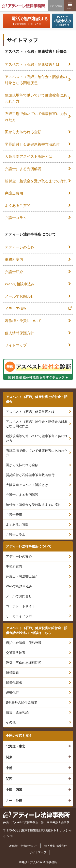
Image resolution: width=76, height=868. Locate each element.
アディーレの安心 (19, 247)
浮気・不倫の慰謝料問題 (24, 663)
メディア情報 (16, 308)
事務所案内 (14, 259)
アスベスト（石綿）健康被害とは (32, 64)
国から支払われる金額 (23, 132)
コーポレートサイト (20, 606)
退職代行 (12, 692)
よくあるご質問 (18, 205)
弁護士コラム (16, 218)
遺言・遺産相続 (17, 712)
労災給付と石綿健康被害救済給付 (32, 144)
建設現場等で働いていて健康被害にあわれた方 (36, 98)
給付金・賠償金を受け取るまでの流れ (36, 181)
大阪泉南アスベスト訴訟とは (29, 156)
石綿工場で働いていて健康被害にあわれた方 (36, 117)
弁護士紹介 (14, 272)
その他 (11, 722)
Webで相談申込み (20, 284)
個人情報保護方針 (19, 333)
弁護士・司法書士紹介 (22, 576)
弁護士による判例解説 (23, 169)
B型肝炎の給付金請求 (22, 702)
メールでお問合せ (19, 296)
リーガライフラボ (19, 616)
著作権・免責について (23, 321)
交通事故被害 (16, 653)
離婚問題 (12, 673)
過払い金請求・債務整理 (24, 643)
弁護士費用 (14, 193)
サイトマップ (16, 345)
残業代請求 (14, 682)
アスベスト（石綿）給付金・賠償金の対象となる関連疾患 (36, 80)
